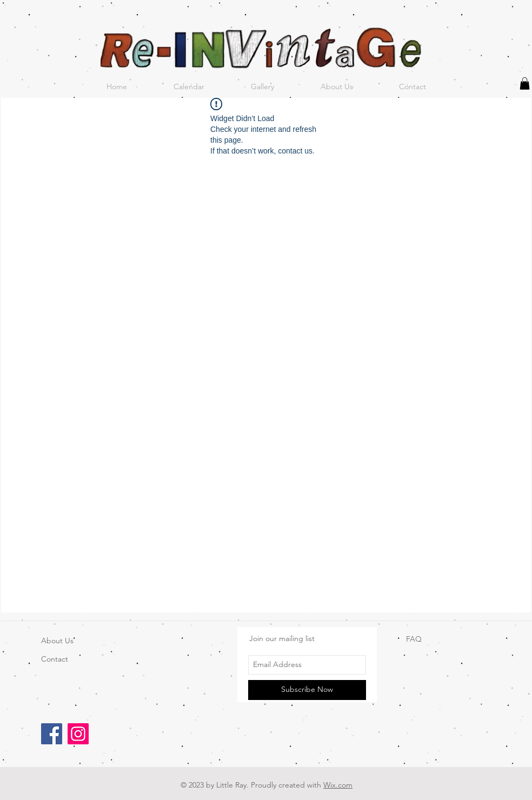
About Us (57, 641)
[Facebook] (52, 734)
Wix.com (338, 785)
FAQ (414, 639)
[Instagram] (78, 734)
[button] (525, 84)
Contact (55, 659)
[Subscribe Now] (307, 690)
